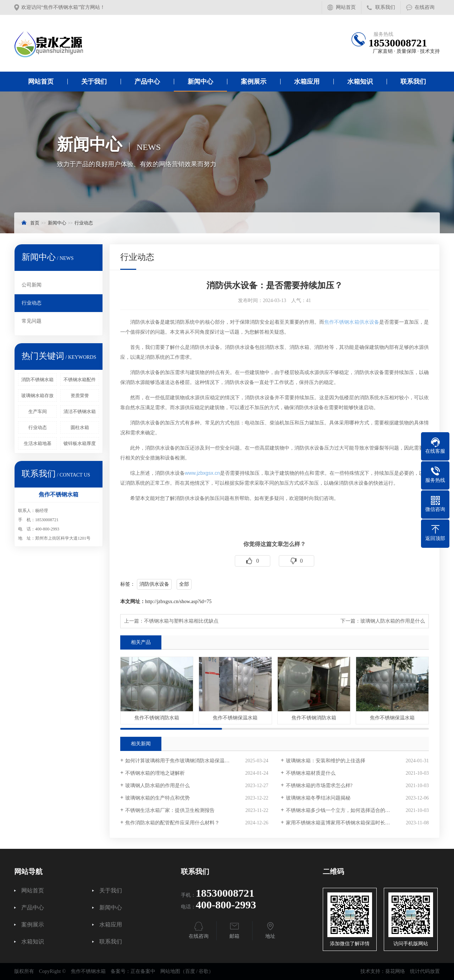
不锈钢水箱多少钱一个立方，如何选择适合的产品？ (343, 810)
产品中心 (147, 82)
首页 (35, 223)
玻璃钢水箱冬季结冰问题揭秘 (318, 798)
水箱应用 (307, 82)
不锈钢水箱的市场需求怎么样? (319, 786)
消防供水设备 (154, 584)
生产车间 (38, 411)
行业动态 (84, 223)
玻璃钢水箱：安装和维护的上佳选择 (326, 761)
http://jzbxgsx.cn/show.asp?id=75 (178, 602)
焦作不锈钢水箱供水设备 (351, 322)
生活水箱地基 (38, 443)
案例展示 (254, 82)
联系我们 (385, 7)
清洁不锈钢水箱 (80, 411)
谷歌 (204, 971)
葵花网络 (395, 971)
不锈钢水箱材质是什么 (311, 773)
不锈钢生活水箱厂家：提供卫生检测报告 (170, 810)
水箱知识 (360, 82)
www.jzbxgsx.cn (202, 473)
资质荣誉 (80, 396)
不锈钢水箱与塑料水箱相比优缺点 (181, 621)
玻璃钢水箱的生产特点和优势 (157, 798)
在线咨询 (425, 7)
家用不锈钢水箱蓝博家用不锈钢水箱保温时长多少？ (343, 823)
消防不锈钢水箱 (37, 380)
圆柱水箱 (80, 427)
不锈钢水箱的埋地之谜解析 (155, 773)
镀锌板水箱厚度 (80, 443)
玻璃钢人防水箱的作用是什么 (393, 621)
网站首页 (346, 7)
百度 (190, 971)
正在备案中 (143, 971)
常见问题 (32, 321)
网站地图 (170, 971)
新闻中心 (200, 82)
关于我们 (94, 82)
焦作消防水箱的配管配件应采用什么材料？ (172, 823)
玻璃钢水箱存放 (37, 396)
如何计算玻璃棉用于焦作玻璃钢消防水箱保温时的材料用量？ (192, 761)
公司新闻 (32, 285)
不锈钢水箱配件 (80, 380)
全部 (184, 584)
